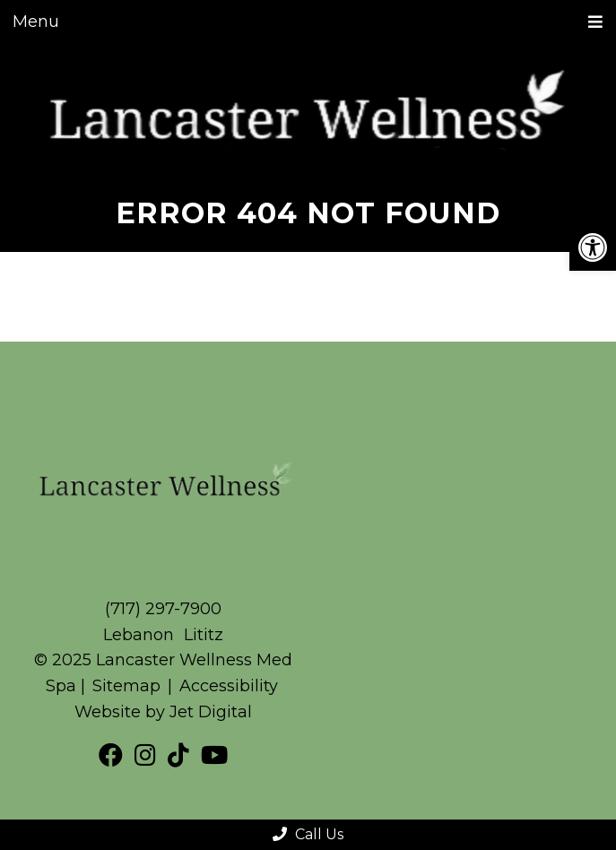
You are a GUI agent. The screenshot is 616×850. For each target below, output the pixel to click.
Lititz (204, 635)
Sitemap (126, 686)
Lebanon (141, 635)
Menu (36, 22)
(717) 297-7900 (163, 609)
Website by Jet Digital (163, 712)
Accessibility (229, 686)
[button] (593, 247)
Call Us (308, 834)
